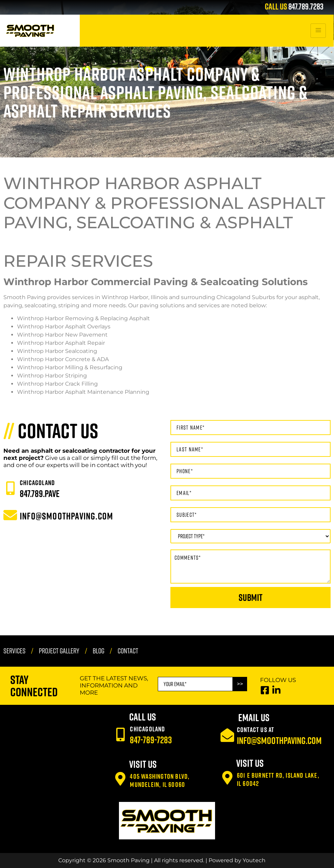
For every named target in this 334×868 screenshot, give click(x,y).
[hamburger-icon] (318, 31)
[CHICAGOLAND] (10, 488)
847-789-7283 (151, 740)
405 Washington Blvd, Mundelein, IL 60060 (160, 780)
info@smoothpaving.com (279, 740)
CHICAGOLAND (37, 482)
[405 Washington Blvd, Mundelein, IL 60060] (120, 779)
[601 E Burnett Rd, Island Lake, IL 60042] (227, 778)
